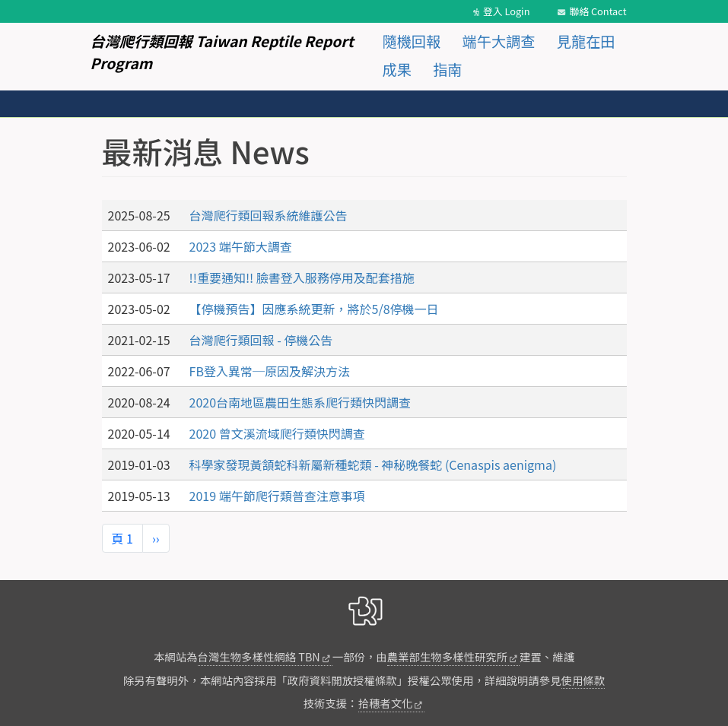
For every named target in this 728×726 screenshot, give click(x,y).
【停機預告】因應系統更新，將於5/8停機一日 (314, 309)
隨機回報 (412, 41)
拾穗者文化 (386, 703)
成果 (397, 69)
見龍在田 (586, 41)
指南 (447, 69)
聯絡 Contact (598, 11)
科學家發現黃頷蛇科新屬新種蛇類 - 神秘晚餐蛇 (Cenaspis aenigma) (373, 464)
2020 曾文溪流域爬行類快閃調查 (277, 433)
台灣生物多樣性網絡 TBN (259, 656)
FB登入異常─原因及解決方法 (270, 371)
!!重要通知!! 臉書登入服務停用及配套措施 (302, 277)
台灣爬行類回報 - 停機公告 (261, 340)
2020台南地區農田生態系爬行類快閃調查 (300, 402)
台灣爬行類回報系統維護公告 (269, 215)
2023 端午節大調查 (241, 246)
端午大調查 (499, 41)
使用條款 (583, 680)
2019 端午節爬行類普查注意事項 (277, 496)
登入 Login (507, 11)
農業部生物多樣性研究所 (447, 656)
